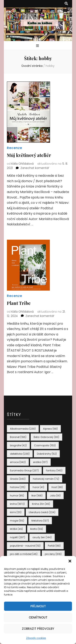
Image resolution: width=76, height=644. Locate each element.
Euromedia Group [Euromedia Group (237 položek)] (24, 470)
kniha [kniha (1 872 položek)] (17, 504)
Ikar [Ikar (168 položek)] (37, 496)
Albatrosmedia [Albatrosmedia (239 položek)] (23, 429)
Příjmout (38, 606)
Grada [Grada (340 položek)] (18, 479)
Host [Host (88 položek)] (57, 487)
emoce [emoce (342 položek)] (18, 462)
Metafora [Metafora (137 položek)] (40, 521)
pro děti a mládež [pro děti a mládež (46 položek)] (24, 554)
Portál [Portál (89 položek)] (54, 546)
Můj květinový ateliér (29, 155)
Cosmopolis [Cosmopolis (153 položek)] (45, 445)
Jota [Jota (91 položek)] (55, 496)
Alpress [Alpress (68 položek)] (50, 429)
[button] (70, 561)
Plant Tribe (19, 303)
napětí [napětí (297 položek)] (18, 537)
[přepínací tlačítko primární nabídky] (38, 46)
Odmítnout (38, 617)
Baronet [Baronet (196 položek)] (18, 437)
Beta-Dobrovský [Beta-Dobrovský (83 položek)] (46, 437)
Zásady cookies (36, 638)
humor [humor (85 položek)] (17, 496)
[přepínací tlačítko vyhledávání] (66, 4)
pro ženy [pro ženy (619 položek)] (53, 554)
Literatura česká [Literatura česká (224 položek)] (42, 512)
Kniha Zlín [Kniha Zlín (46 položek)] (41, 504)
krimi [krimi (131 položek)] (16, 512)
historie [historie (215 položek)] (18, 487)
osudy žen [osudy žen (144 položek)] (42, 537)
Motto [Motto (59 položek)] (37, 529)
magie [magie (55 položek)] (17, 521)
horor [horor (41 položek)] (38, 487)
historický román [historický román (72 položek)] (46, 479)
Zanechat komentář (35, 168)
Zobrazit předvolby (38, 629)
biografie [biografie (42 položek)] (18, 445)
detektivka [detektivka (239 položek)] (20, 454)
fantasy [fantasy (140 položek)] (54, 470)
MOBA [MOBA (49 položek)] (16, 529)
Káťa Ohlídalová (22, 164)
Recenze (14, 148)
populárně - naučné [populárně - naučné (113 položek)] (25, 546)
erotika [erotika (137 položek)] (40, 462)
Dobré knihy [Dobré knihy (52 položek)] (47, 454)
